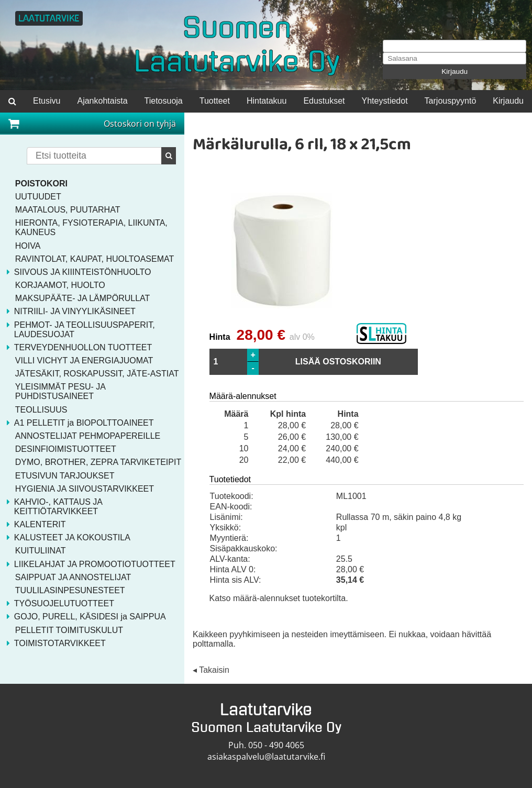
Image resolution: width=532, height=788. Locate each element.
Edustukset (324, 101)
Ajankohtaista (102, 101)
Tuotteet (215, 101)
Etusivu (47, 101)
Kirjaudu (455, 71)
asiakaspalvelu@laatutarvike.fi (266, 757)
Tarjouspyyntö (451, 101)
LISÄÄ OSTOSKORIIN (338, 362)
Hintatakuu (267, 101)
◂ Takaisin (211, 670)
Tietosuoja (164, 101)
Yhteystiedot (385, 101)
